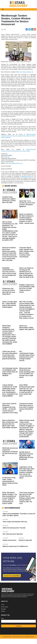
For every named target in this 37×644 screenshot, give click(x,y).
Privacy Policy (5, 607)
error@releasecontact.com (26, 176)
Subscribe (19, 626)
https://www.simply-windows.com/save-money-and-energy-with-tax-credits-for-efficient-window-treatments (18, 136)
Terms (3, 605)
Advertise (3, 609)
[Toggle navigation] (3, 9)
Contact (3, 611)
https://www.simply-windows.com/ (25, 72)
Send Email (7, 157)
